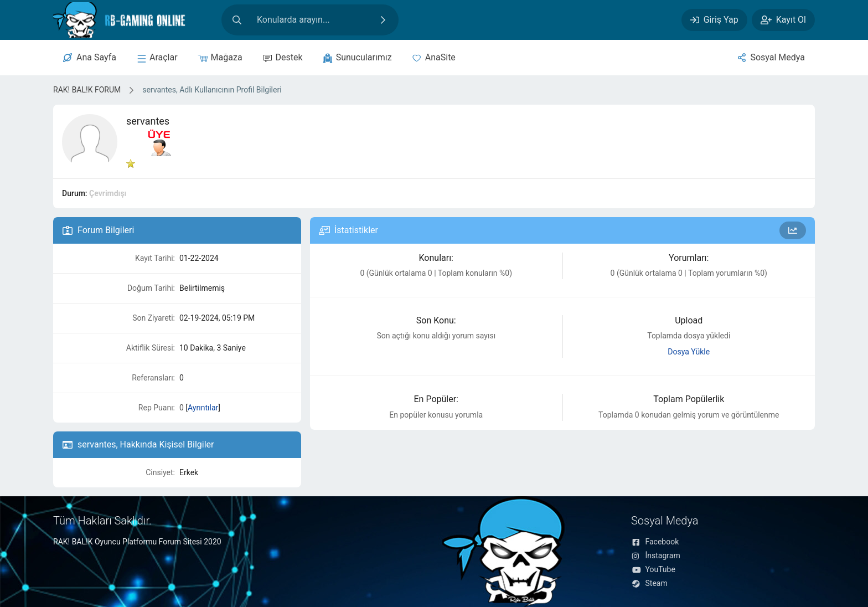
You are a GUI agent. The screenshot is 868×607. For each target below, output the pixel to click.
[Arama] (237, 20)
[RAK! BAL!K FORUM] (128, 20)
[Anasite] (434, 58)
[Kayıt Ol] (783, 20)
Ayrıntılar (203, 408)
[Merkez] (90, 58)
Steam (649, 583)
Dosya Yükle (689, 352)
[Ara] (383, 20)
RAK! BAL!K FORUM (87, 90)
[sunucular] (157, 58)
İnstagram (656, 555)
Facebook (655, 542)
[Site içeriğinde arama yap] (310, 20)
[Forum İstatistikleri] (793, 230)
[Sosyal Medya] (771, 58)
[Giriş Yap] (714, 20)
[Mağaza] (220, 58)
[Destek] (283, 58)
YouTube (653, 569)
